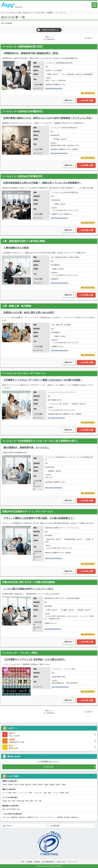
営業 (14, 793)
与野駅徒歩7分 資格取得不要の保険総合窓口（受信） (32, 53)
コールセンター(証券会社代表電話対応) (22, 111)
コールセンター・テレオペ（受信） (21, 653)
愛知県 (40, 785)
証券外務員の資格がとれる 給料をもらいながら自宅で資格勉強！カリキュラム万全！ (48, 118)
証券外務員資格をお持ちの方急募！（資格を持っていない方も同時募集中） (42, 183)
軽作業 (62, 793)
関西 (31, 801)
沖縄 (40, 801)
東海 (27, 801)
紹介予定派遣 (11, 809)
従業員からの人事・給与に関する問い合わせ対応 (29, 313)
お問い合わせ (61, 862)
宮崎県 (58, 785)
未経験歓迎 (14, 817)
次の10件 (88, 38)
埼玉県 (16, 785)
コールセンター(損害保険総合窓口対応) (22, 47)
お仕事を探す (49, 767)
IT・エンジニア (22, 793)
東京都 (22, 785)
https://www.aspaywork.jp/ (59, 283)
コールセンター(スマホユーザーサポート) (24, 373)
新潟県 (35, 785)
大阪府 (46, 785)
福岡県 (52, 785)
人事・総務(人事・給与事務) (17, 306)
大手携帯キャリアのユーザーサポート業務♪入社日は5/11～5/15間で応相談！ (43, 380)
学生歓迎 (67, 817)
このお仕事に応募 (86, 100)
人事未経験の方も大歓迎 (16, 248)
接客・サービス (53, 793)
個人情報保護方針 (48, 862)
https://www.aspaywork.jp (54, 88)
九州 (36, 801)
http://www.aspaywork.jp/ (53, 629)
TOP (22, 862)
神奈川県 (28, 785)
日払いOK (6, 817)
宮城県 (10, 785)
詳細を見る (68, 100)
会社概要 (29, 862)
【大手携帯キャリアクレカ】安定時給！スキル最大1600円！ (35, 659)
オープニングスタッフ (48, 817)
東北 (10, 801)
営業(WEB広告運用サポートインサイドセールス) (27, 512)
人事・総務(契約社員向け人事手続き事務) (24, 241)
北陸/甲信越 (20, 801)
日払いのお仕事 (49, 734)
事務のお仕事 (49, 747)
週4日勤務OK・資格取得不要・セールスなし (26, 447)
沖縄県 (63, 785)
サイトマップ (72, 862)
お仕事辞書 (55, 826)
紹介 (18, 809)
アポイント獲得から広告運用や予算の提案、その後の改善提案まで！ (39, 518)
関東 (14, 801)
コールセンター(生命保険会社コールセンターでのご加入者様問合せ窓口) (40, 441)
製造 (67, 793)
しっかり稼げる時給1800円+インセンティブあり (29, 589)
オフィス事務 (7, 793)
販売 (45, 793)
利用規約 (37, 862)
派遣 (4, 809)
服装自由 (22, 817)
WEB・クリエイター (36, 793)
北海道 (5, 785)
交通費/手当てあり (33, 817)
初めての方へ (8, 826)
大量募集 (60, 817)
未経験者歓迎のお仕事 (49, 741)
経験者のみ (75, 817)
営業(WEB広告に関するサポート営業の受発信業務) (29, 582)
